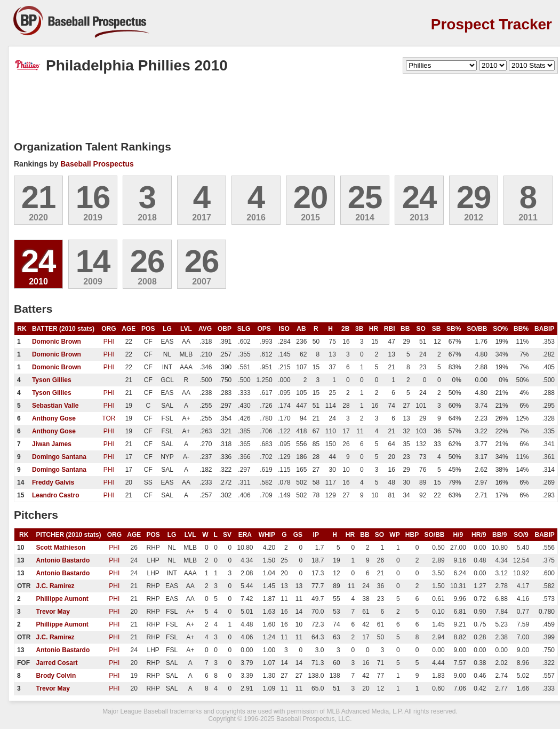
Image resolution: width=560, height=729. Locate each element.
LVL (186, 329)
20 (311, 197)
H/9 (458, 535)
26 (147, 261)
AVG (205, 329)
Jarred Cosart (57, 663)
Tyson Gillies (52, 380)
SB (437, 329)
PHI (109, 342)
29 (474, 197)
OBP (225, 329)
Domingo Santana (59, 457)
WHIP (267, 535)
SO (421, 329)
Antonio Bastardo (63, 560)
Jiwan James (52, 444)
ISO (284, 329)
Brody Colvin (56, 676)
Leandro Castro (56, 495)
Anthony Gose (54, 418)
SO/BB (477, 329)
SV (227, 535)
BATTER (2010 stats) (63, 329)
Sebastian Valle (55, 406)
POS (148, 329)
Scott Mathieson (61, 548)
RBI (390, 329)
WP (394, 535)
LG (167, 329)
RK (22, 329)
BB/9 (499, 535)
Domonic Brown (57, 342)
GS (298, 535)
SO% (500, 329)
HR (374, 329)
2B (345, 329)
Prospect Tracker (491, 24)
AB (301, 329)
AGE (129, 329)
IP (316, 535)
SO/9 (521, 535)
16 (93, 197)
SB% (454, 329)
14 (93, 261)
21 (39, 197)
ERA (245, 535)
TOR (109, 418)
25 (365, 197)
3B (359, 329)
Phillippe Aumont (62, 599)
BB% (521, 329)
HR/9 (479, 535)
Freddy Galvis (53, 482)
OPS (264, 329)
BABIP (544, 329)
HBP (412, 535)
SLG (244, 329)
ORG (109, 329)
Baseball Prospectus (97, 164)
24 (419, 197)
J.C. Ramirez (55, 586)
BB (405, 329)
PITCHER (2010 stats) (69, 535)
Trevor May (53, 612)
